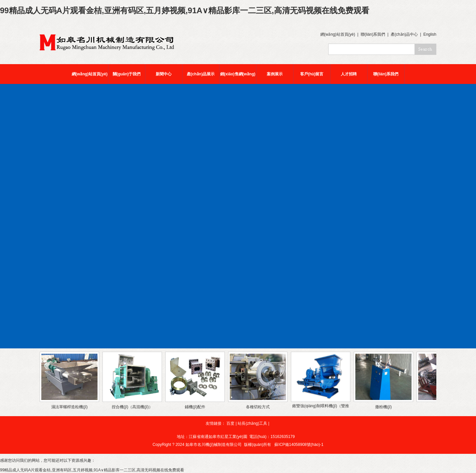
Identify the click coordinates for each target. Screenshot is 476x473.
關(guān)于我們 (127, 74)
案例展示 (275, 74)
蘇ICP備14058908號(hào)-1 (299, 445)
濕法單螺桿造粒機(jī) (69, 407)
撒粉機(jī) (383, 407)
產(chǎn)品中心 (404, 34)
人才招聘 (349, 74)
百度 (230, 423)
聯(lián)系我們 (373, 34)
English (430, 34)
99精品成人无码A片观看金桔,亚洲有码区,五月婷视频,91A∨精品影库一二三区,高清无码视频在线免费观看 (185, 10)
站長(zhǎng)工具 (252, 423)
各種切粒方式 (258, 407)
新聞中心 (164, 74)
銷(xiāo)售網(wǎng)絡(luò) (238, 78)
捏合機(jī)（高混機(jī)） (132, 407)
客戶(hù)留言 (312, 74)
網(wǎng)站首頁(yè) (338, 34)
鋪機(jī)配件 (195, 407)
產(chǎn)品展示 (201, 74)
